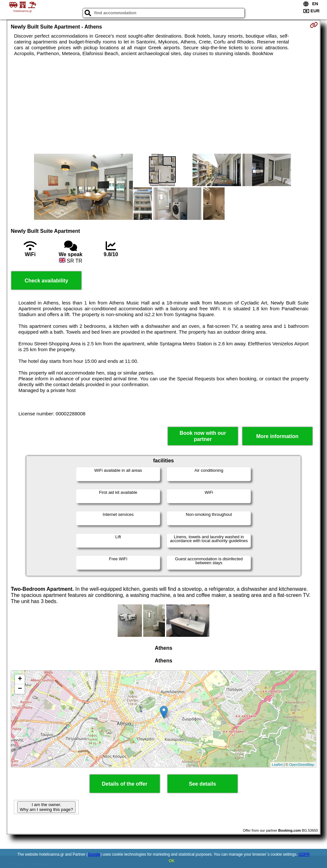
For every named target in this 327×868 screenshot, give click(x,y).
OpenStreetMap (302, 765)
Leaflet (277, 765)
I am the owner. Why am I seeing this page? (46, 807)
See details (203, 784)
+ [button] (20, 679)
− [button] (20, 689)
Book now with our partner (203, 436)
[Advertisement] (163, 105)
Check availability (46, 281)
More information (277, 436)
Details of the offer (124, 784)
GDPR (304, 854)
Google (94, 854)
